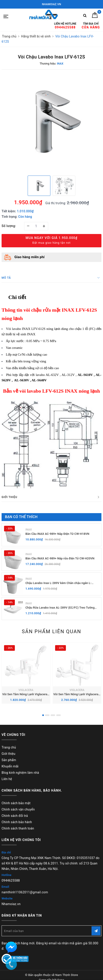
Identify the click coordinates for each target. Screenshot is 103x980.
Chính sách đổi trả (15, 816)
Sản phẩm (9, 760)
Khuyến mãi (10, 766)
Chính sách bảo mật (16, 803)
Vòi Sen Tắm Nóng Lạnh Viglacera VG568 (30, 694)
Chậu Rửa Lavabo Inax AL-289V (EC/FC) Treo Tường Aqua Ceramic (60, 608)
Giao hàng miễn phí (29, 257)
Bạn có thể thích (21, 517)
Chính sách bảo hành (17, 822)
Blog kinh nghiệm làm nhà (20, 773)
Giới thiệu (8, 754)
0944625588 (11, 880)
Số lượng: (9, 226)
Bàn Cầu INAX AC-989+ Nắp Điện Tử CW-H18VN (57, 534)
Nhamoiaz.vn (11, 904)
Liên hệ (7, 779)
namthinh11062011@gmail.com (25, 892)
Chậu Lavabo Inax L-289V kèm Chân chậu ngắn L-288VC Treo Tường (58, 583)
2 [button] (47, 715)
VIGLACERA (26, 690)
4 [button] (58, 715)
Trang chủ (9, 747)
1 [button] (43, 715)
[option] (51, 122)
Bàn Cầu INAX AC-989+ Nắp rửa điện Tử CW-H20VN (60, 558)
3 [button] (53, 715)
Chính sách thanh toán (18, 828)
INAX (29, 530)
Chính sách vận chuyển (18, 809)
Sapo (61, 975)
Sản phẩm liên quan (51, 631)
